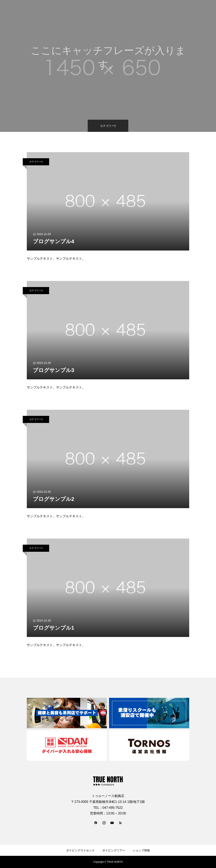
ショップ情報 (141, 850)
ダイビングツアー (114, 850)
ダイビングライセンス (80, 850)
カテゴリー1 (36, 162)
